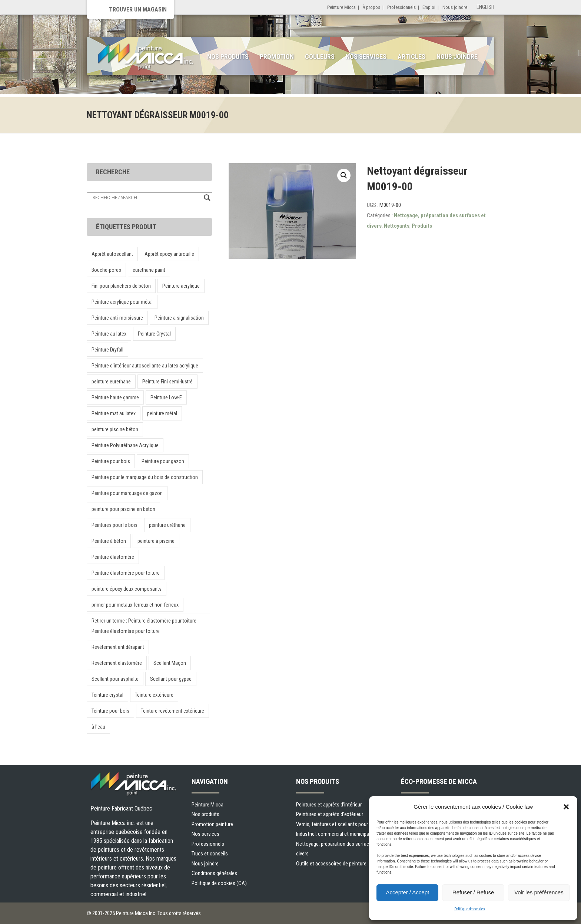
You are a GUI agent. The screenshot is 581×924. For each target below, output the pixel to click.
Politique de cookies (470, 909)
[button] (566, 807)
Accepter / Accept (407, 892)
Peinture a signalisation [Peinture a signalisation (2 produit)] (179, 318)
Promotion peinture (212, 824)
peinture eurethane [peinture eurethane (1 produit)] (111, 382)
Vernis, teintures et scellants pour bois (337, 824)
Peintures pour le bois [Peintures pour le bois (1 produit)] (114, 525)
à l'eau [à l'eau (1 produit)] (98, 727)
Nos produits (228, 57)
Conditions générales (214, 873)
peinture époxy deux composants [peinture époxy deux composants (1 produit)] (127, 589)
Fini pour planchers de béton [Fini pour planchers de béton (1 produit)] (121, 286)
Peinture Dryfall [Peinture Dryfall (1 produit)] (107, 350)
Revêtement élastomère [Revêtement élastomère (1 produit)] (117, 663)
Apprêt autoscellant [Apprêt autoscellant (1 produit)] (112, 254)
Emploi (429, 7)
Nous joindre (455, 7)
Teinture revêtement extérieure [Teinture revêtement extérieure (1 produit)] (172, 711)
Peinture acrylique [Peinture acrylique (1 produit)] (181, 286)
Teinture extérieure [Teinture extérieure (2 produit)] (154, 695)
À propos (371, 7)
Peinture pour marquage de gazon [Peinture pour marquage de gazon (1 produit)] (127, 493)
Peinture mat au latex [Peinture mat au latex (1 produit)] (114, 413)
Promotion (277, 57)
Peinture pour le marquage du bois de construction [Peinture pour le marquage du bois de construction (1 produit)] (145, 477)
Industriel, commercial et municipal (333, 834)
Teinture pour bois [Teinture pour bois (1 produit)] (110, 711)
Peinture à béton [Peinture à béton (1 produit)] (109, 541)
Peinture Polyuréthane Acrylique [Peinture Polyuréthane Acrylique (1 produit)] (125, 445)
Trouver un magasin (138, 9)
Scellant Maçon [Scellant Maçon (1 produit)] (170, 663)
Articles (411, 57)
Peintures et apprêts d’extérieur (330, 814)
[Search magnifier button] (207, 198)
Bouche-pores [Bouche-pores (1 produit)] (106, 270)
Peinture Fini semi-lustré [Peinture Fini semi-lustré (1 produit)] (167, 382)
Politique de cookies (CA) (219, 883)
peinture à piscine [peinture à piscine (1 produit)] (156, 541)
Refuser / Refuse (473, 892)
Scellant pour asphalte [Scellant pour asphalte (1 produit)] (115, 679)
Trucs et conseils (210, 854)
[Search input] (146, 198)
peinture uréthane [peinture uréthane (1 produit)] (167, 525)
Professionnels (401, 7)
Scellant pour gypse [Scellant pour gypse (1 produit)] (171, 679)
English (485, 7)
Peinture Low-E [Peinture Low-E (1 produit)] (166, 397)
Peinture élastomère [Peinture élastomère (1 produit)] (113, 557)
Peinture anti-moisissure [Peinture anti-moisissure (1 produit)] (117, 318)
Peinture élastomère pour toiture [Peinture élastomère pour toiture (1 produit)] (126, 573)
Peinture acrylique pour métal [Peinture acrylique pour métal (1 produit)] (122, 302)
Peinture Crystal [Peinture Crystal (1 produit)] (154, 334)
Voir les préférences (539, 892)
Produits (422, 226)
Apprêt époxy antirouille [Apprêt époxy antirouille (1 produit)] (169, 254)
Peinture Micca (341, 7)
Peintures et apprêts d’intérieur (329, 805)
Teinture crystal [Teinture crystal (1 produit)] (107, 695)
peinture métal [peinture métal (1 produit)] (162, 413)
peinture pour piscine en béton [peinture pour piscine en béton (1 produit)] (123, 509)
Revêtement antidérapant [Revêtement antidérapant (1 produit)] (118, 647)
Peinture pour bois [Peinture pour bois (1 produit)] (111, 461)
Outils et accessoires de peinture (331, 864)
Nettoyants (397, 226)
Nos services (366, 57)
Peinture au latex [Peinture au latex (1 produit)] (109, 334)
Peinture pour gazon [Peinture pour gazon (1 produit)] (163, 461)
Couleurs (320, 57)
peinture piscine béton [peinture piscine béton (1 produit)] (115, 429)
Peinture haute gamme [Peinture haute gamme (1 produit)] (115, 397)
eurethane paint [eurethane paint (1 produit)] (149, 270)
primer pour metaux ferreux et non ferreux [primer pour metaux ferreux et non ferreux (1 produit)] (135, 605)
